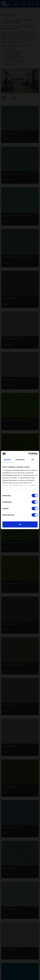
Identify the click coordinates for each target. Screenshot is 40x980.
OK (20, 524)
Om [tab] (33, 460)
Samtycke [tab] (7, 460)
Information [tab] (20, 460)
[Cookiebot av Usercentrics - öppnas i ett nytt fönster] (29, 454)
